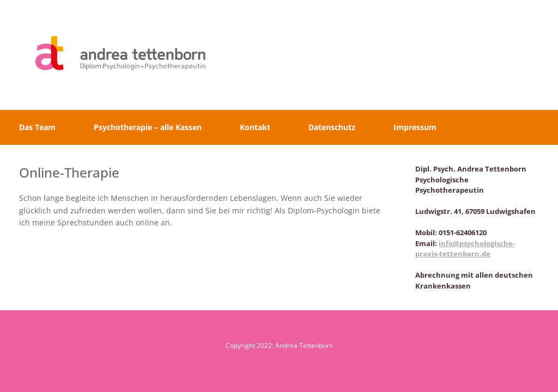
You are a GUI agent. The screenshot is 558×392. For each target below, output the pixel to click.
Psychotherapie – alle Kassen (148, 127)
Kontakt (255, 127)
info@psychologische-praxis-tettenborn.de (465, 249)
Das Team (37, 127)
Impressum (415, 127)
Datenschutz (332, 127)
